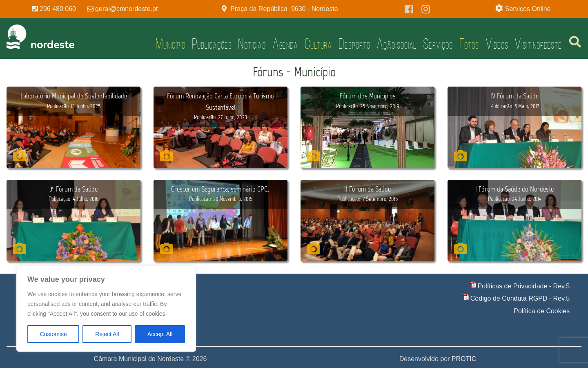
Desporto (354, 44)
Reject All (107, 334)
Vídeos (497, 44)
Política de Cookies (542, 311)
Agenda (285, 44)
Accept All (160, 334)
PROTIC (464, 359)
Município (170, 44)
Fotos (469, 44)
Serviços (438, 44)
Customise (53, 334)
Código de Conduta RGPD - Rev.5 (520, 298)
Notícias (252, 44)
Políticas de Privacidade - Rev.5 (524, 286)
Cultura (318, 44)
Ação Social (396, 44)
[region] (106, 309)
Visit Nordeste (538, 44)
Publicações (212, 44)
